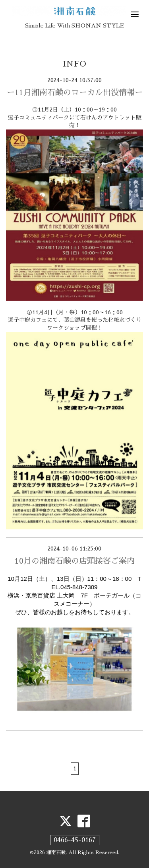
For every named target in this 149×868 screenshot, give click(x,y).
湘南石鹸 (56, 852)
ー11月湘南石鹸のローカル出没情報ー (75, 92)
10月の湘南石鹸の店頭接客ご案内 (75, 561)
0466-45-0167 (75, 840)
